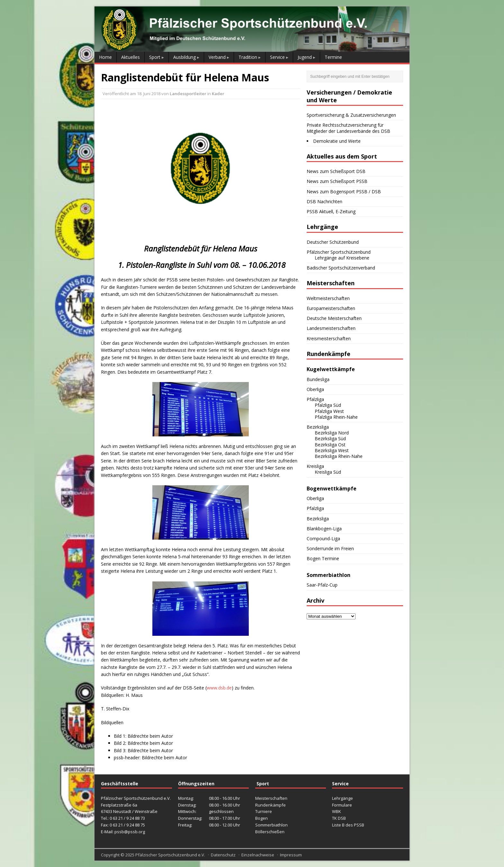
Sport (155, 57)
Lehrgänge (342, 798)
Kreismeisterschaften (329, 338)
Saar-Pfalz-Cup (322, 585)
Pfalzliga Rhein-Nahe (336, 417)
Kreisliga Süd (328, 472)
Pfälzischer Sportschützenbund (339, 252)
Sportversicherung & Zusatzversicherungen (351, 115)
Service (277, 57)
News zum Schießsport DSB (336, 171)
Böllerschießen (270, 832)
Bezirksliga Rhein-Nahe (339, 456)
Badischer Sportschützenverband (341, 268)
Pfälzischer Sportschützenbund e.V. (170, 855)
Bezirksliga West (332, 450)
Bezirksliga (318, 427)
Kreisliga (315, 466)
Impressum (291, 855)
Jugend (305, 57)
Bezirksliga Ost (330, 445)
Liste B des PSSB (348, 825)
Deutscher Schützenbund (333, 242)
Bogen (261, 818)
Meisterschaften (271, 798)
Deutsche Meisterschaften (334, 318)
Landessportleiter (188, 94)
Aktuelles (130, 57)
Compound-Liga (323, 538)
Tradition (248, 57)
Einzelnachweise (258, 855)
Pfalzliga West (329, 411)
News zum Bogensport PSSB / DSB (344, 192)
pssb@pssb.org (130, 832)
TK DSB (339, 818)
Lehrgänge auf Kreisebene (342, 258)
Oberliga (315, 389)
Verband (217, 57)
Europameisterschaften (331, 308)
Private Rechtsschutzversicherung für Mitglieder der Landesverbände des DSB (348, 128)
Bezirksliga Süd (330, 438)
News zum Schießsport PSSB (337, 181)
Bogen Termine (323, 558)
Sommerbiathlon (271, 825)
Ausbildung (184, 57)
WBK (337, 811)
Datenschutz (223, 855)
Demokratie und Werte (337, 141)
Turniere (264, 811)
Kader (218, 94)
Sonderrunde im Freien (330, 548)
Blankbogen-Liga (324, 529)
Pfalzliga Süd (328, 405)
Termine (333, 57)
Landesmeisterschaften (331, 328)
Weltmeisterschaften (328, 298)
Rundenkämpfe (270, 805)
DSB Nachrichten (324, 201)
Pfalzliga (315, 399)
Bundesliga (318, 379)
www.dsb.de (219, 688)
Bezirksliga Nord (332, 433)
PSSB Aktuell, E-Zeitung (331, 211)
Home (105, 57)
